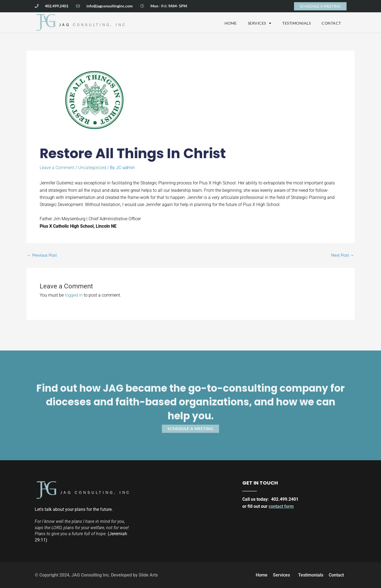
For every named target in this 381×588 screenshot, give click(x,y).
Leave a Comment (57, 168)
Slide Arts (148, 575)
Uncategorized (92, 168)
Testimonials (296, 23)
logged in (74, 295)
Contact (331, 23)
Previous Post (42, 255)
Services (260, 23)
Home (231, 23)
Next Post (343, 255)
